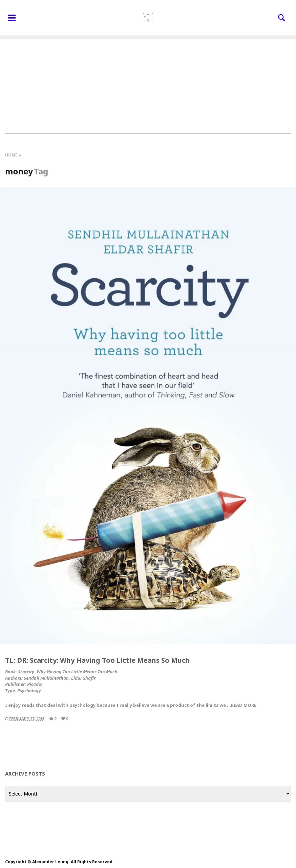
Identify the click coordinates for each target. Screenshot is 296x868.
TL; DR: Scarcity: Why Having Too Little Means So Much (97, 660)
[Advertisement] (148, 86)
